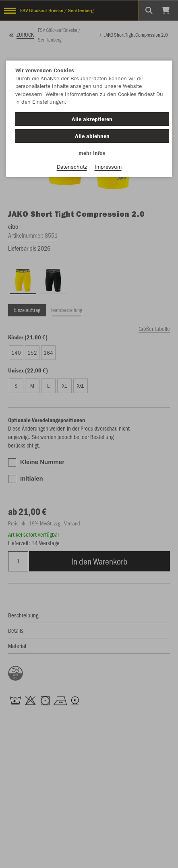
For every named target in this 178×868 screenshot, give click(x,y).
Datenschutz (72, 167)
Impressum (108, 167)
